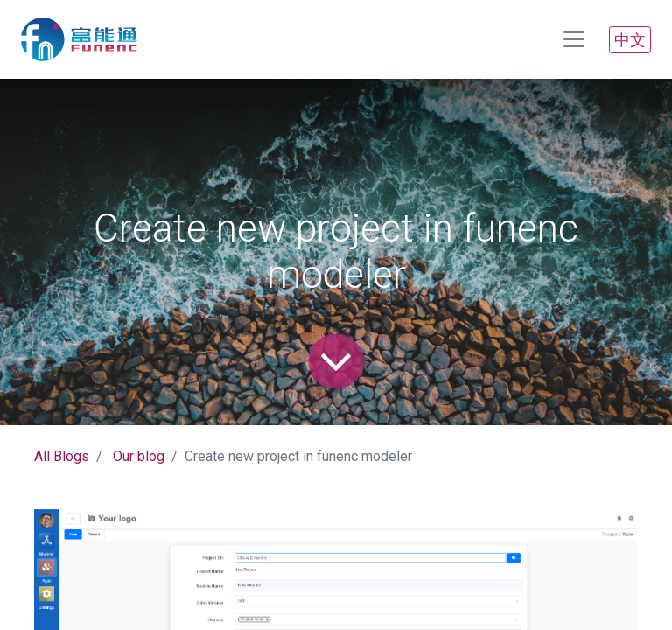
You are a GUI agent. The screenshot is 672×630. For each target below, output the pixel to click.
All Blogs (62, 456)
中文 (630, 40)
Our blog (139, 456)
